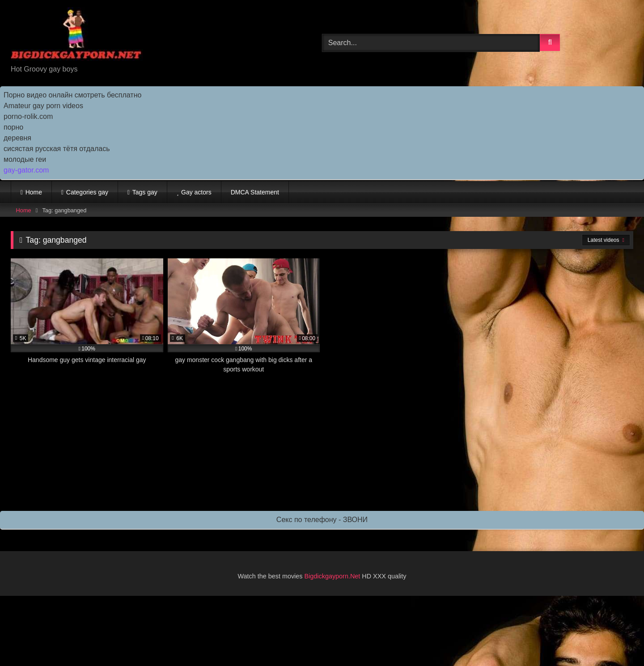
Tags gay (145, 192)
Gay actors (196, 192)
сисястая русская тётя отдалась (57, 149)
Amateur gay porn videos (43, 106)
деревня (17, 138)
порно (13, 127)
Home (34, 192)
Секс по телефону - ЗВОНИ (322, 520)
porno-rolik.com (28, 116)
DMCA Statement (255, 192)
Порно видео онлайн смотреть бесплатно (72, 95)
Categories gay (87, 192)
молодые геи (25, 159)
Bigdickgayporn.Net (333, 576)
